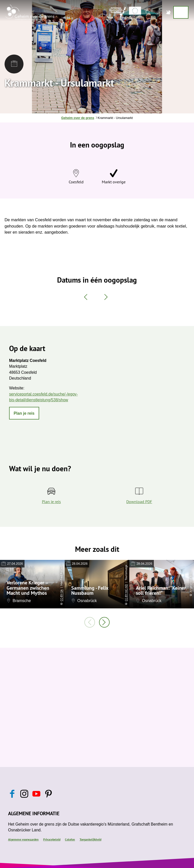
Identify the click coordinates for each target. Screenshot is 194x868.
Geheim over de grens (78, 118)
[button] (24, 413)
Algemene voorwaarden (23, 839)
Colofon (70, 839)
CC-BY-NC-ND (126, 593)
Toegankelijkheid (90, 839)
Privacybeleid (52, 839)
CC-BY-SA (61, 595)
